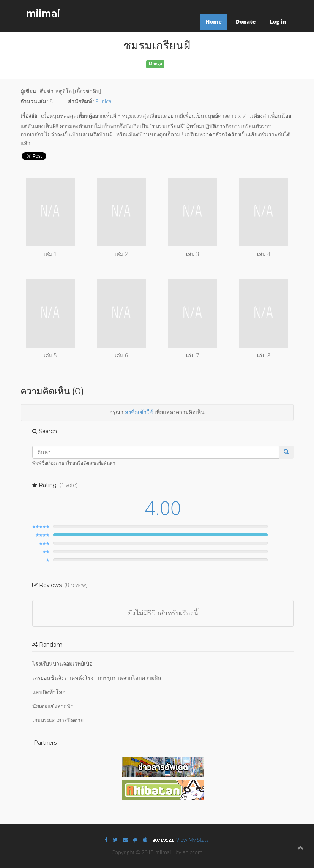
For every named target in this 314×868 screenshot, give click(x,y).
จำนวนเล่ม (33, 101)
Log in (278, 21)
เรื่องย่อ (29, 116)
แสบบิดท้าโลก (49, 692)
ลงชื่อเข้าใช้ (139, 412)
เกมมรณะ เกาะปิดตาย (58, 720)
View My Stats (193, 840)
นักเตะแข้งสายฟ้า (53, 706)
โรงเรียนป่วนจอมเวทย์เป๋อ (62, 663)
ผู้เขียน (28, 91)
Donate (246, 21)
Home (214, 21)
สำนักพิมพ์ (80, 101)
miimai (43, 13)
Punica (103, 101)
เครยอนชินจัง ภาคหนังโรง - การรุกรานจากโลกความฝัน (97, 677)
